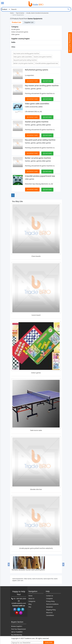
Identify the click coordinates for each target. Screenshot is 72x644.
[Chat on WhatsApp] (48, 80)
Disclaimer (50, 607)
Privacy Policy (50, 601)
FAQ (30, 607)
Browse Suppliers (17, 626)
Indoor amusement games (20, 32)
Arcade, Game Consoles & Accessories (37, 13)
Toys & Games (20, 13)
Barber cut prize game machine (23, 63)
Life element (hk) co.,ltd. (34, 111)
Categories (32, 601)
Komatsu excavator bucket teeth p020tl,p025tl (28, 570)
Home (12, 13)
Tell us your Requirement (70, 43)
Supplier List (29, 22)
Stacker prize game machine (43, 57)
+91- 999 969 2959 (20, 599)
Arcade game (16, 29)
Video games (15, 34)
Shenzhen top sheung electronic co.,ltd (39, 184)
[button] (9, 564)
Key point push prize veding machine (25, 60)
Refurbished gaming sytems (37, 70)
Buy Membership (17, 635)
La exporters (30, 75)
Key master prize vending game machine (26, 53)
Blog (30, 604)
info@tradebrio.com (19, 603)
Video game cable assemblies (23, 57)
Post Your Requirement (19, 629)
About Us (31, 599)
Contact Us (50, 596)
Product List (16, 22)
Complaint (49, 599)
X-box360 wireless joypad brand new (46, 63)
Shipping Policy (51, 610)
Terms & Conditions (52, 604)
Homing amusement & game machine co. (40, 93)
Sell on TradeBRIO (17, 632)
